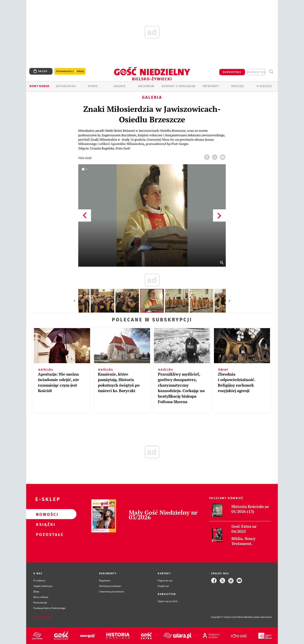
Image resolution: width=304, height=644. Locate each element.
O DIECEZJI (264, 86)
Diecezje (238, 86)
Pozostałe (45, 534)
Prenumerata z (70, 71)
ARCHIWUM (146, 86)
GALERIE (120, 86)
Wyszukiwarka (271, 72)
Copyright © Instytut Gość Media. (228, 617)
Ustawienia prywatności (112, 592)
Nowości (45, 514)
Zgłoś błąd (42, 617)
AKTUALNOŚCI (66, 86)
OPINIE (93, 86)
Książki (45, 524)
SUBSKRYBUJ (232, 72)
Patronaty (211, 86)
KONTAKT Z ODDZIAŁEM (179, 86)
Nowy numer (39, 86)
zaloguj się (256, 72)
